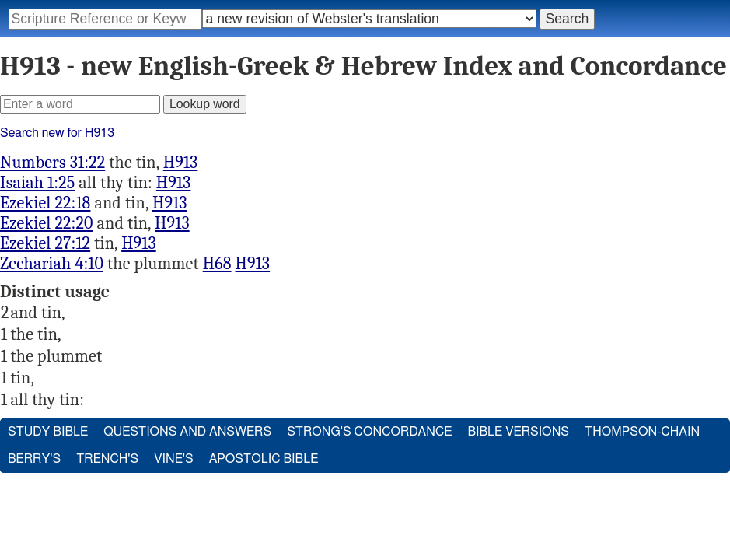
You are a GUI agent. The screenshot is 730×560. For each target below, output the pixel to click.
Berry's (34, 459)
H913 (181, 163)
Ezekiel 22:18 (45, 203)
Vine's (173, 459)
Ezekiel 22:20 (47, 223)
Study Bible (48, 432)
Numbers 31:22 (52, 163)
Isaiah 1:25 (37, 183)
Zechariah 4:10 (52, 264)
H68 (217, 264)
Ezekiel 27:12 (45, 243)
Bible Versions (518, 432)
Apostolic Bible (264, 459)
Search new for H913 (57, 133)
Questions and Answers (187, 432)
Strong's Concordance (369, 432)
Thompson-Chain (642, 432)
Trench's (107, 459)
